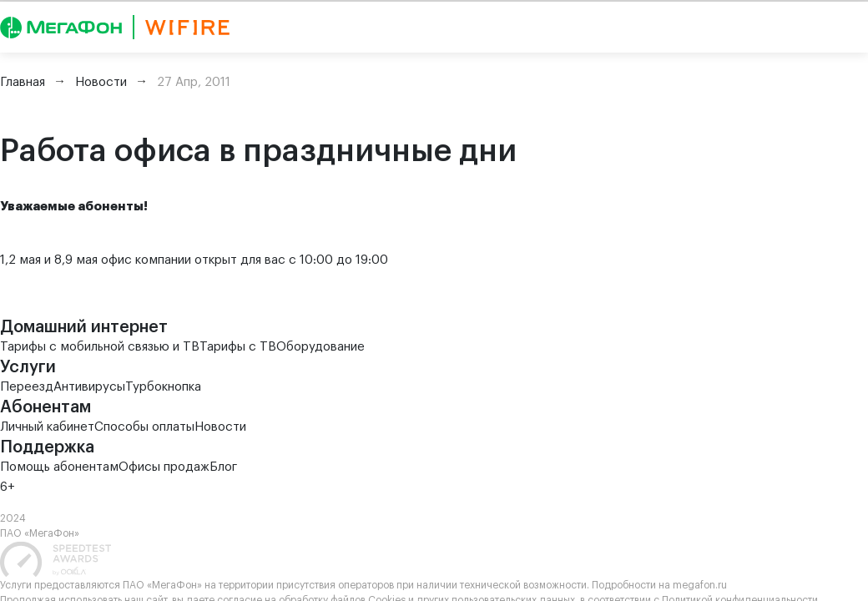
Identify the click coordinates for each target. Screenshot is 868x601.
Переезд (27, 387)
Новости (220, 427)
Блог (223, 467)
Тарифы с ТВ (238, 347)
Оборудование (320, 347)
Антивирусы (89, 387)
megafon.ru (700, 585)
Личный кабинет (47, 427)
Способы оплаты (144, 427)
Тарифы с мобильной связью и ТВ (100, 347)
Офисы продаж (164, 467)
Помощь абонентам (59, 467)
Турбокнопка (163, 387)
